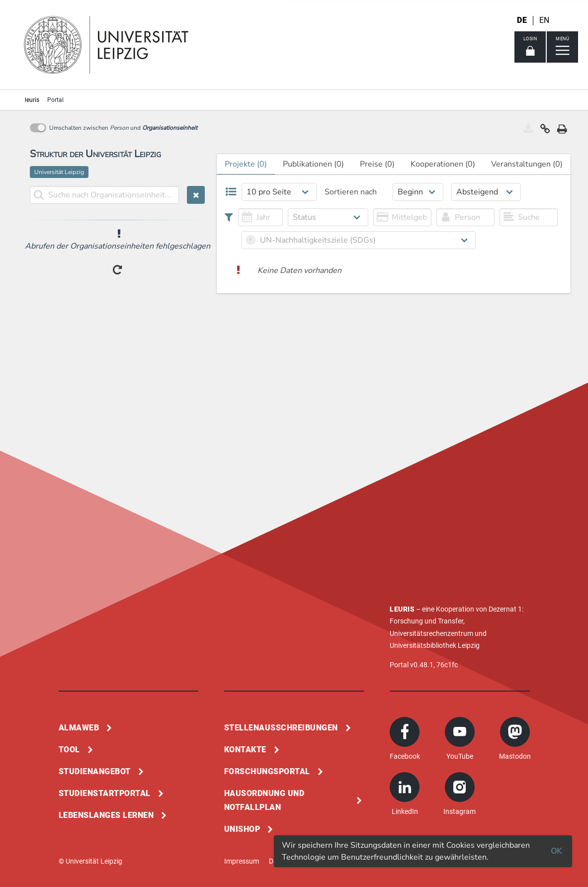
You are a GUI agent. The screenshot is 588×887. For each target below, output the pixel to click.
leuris (32, 100)
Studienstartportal (105, 793)
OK (556, 851)
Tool (69, 750)
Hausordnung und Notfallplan (264, 800)
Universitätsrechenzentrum (431, 633)
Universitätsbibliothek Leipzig (435, 645)
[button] (545, 131)
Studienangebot (95, 771)
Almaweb (79, 728)
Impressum (242, 861)
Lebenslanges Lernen (106, 815)
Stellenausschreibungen (281, 728)
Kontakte (245, 750)
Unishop (242, 829)
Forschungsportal (267, 771)
